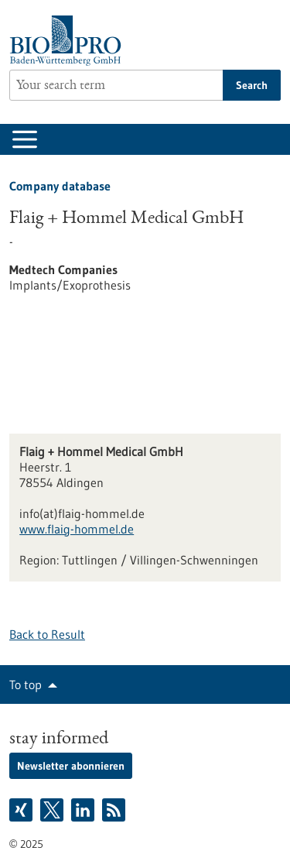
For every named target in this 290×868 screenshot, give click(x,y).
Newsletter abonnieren (71, 766)
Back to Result (47, 634)
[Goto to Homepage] (69, 41)
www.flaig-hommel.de (77, 529)
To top (26, 684)
